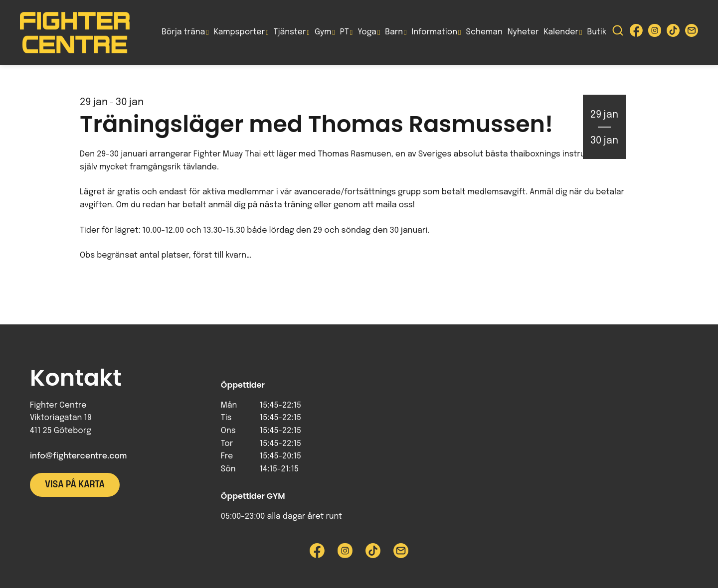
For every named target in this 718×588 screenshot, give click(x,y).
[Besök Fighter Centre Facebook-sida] (636, 33)
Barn (394, 32)
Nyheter (523, 32)
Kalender (561, 32)
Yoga (367, 32)
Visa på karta (75, 485)
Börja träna (183, 32)
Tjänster (290, 32)
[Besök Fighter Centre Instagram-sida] (655, 33)
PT (345, 32)
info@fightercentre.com (78, 456)
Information (435, 32)
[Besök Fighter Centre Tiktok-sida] (673, 33)
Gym (323, 32)
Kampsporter (239, 32)
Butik (597, 32)
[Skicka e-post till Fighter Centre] (692, 33)
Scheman (484, 32)
